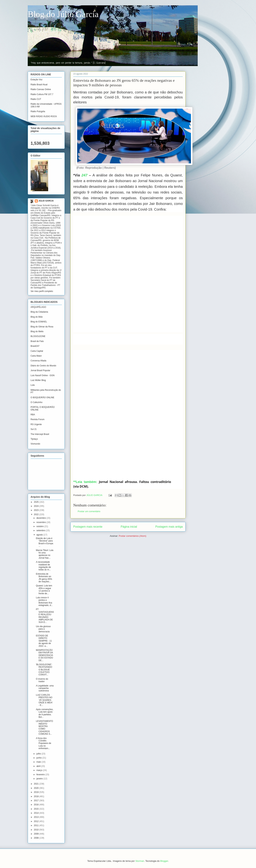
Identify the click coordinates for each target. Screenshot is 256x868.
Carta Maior (36, 356)
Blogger (164, 861)
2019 (37, 792)
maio (39, 762)
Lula (33, 385)
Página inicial (129, 527)
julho (39, 754)
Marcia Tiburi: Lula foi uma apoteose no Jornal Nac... (45, 554)
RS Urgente (36, 424)
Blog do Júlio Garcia (63, 14)
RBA (33, 415)
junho (39, 758)
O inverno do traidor (42, 680)
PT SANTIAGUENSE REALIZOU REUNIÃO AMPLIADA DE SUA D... (45, 616)
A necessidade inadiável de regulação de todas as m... (43, 566)
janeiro (40, 779)
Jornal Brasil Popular (40, 370)
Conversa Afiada (38, 361)
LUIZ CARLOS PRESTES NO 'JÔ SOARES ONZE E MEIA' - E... (44, 700)
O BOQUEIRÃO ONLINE (42, 398)
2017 (37, 801)
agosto (40, 535)
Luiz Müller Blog (38, 380)
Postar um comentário (89, 511)
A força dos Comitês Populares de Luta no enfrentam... (44, 743)
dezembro (42, 518)
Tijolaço (34, 439)
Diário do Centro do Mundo (43, 366)
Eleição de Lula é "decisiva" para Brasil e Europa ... (45, 542)
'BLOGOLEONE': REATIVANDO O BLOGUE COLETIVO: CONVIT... (44, 670)
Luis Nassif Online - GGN (43, 375)
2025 (37, 502)
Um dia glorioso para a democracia (43, 629)
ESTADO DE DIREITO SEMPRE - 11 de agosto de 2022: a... (44, 641)
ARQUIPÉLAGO (38, 307)
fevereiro (41, 775)
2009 (37, 834)
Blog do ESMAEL (39, 322)
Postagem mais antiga (169, 527)
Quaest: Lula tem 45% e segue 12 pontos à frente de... (44, 589)
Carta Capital (37, 351)
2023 (37, 510)
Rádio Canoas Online (41, 89)
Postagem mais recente (88, 527)
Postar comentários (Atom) (133, 536)
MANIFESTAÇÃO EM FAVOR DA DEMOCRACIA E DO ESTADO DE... (44, 655)
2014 (37, 813)
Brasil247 (35, 346)
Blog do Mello (37, 331)
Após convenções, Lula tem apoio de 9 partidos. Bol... (45, 713)
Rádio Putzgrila (38, 111)
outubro (40, 526)
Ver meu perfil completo (42, 291)
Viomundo (35, 444)
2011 (37, 825)
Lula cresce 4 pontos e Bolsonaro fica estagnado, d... (44, 601)
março (40, 770)
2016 (37, 805)
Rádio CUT (36, 99)
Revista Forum (38, 419)
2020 (37, 788)
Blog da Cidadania (39, 312)
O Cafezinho (37, 402)
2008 (37, 838)
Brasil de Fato (37, 341)
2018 (37, 796)
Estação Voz (37, 80)
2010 (37, 830)
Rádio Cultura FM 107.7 (42, 94)
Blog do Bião (37, 317)
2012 (37, 821)
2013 (37, 817)
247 (84, 175)
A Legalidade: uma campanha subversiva (45, 688)
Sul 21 (34, 429)
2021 (37, 784)
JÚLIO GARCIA (46, 201)
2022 (37, 514)
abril (39, 766)
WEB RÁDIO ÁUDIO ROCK (44, 116)
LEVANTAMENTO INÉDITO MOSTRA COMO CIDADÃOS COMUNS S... (44, 728)
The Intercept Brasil (40, 434)
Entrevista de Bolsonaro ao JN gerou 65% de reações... (44, 578)
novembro (42, 522)
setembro (41, 530)
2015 (37, 809)
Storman (140, 861)
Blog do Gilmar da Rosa (42, 327)
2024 (37, 506)
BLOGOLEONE (38, 336)
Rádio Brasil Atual (39, 85)
